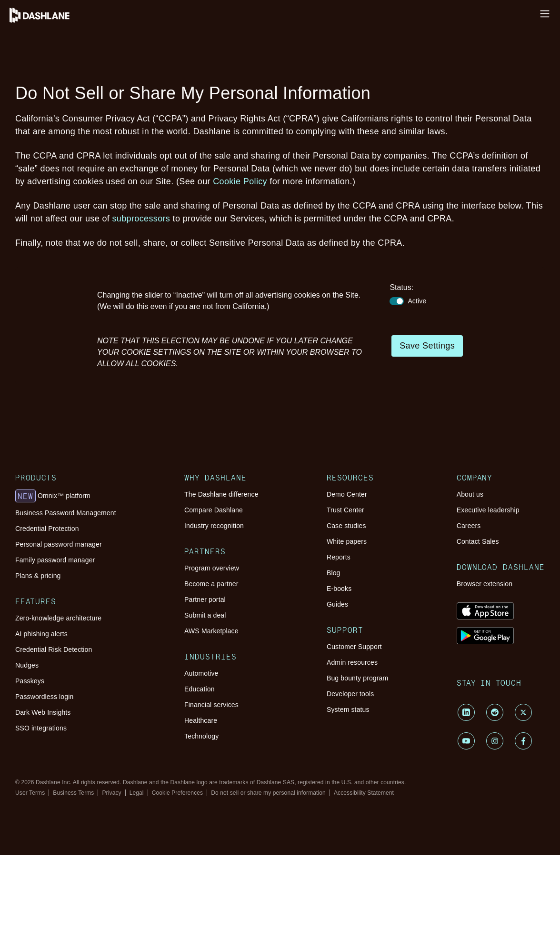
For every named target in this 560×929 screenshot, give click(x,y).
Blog (334, 573)
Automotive (201, 673)
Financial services (211, 705)
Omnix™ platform (53, 496)
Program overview (212, 568)
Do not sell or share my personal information (268, 793)
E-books (339, 589)
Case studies (346, 526)
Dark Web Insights (43, 712)
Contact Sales (478, 541)
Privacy (111, 793)
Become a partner (211, 584)
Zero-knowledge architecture (58, 618)
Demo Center (347, 494)
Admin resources (352, 662)
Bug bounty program (357, 678)
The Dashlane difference (221, 494)
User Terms (30, 793)
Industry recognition (214, 526)
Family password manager (55, 560)
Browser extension (485, 584)
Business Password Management (66, 513)
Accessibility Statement (364, 793)
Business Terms (73, 793)
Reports (339, 557)
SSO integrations (41, 728)
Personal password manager (59, 544)
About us (470, 494)
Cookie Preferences (178, 793)
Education (200, 689)
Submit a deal (205, 615)
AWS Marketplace (211, 631)
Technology (201, 736)
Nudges (27, 665)
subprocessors (141, 219)
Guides (337, 604)
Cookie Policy (240, 181)
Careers (469, 526)
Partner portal (205, 599)
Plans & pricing (38, 576)
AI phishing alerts (41, 634)
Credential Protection (47, 529)
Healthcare (201, 720)
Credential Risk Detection (54, 649)
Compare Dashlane (214, 510)
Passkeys (30, 681)
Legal (137, 793)
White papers (347, 541)
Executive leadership (488, 510)
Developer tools (350, 694)
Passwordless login (44, 697)
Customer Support (354, 647)
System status (348, 709)
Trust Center (345, 510)
